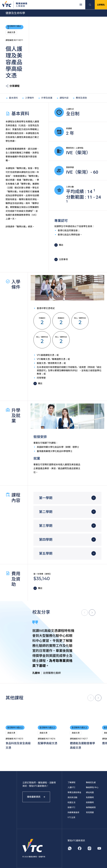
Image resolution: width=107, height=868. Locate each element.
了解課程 (71, 782)
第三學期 (46, 526)
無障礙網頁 (91, 807)
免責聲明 (90, 797)
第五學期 (46, 554)
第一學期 (46, 498)
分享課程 (13, 86)
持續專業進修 (73, 812)
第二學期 (46, 512)
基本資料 (12, 98)
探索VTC (71, 807)
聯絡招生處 (91, 782)
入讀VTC (71, 787)
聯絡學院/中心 (92, 787)
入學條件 (28, 98)
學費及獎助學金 (74, 792)
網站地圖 (90, 792)
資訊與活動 (72, 797)
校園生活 (71, 802)
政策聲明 (90, 802)
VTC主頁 (71, 817)
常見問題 (90, 812)
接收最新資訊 (36, 797)
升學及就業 (45, 98)
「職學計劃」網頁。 (25, 227)
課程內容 (62, 98)
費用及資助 (80, 98)
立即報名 (101, 5)
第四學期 (46, 540)
